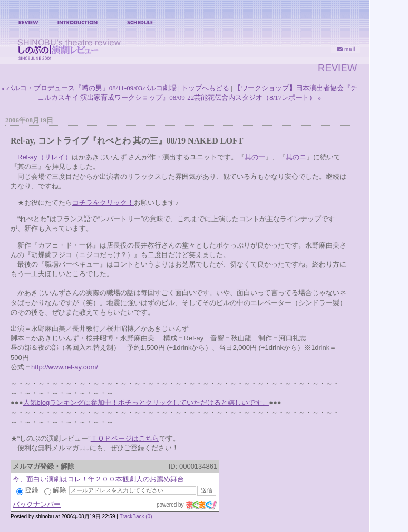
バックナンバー (37, 504)
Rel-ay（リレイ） (45, 157)
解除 (55, 490)
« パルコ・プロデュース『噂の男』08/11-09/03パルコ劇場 (89, 88)
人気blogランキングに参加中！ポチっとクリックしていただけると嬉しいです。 (146, 402)
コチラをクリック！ (103, 202)
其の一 (255, 157)
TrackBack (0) (136, 516)
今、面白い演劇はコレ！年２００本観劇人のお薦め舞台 (98, 479)
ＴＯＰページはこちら (125, 438)
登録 (27, 490)
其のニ (296, 157)
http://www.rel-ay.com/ (65, 367)
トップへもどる (205, 88)
